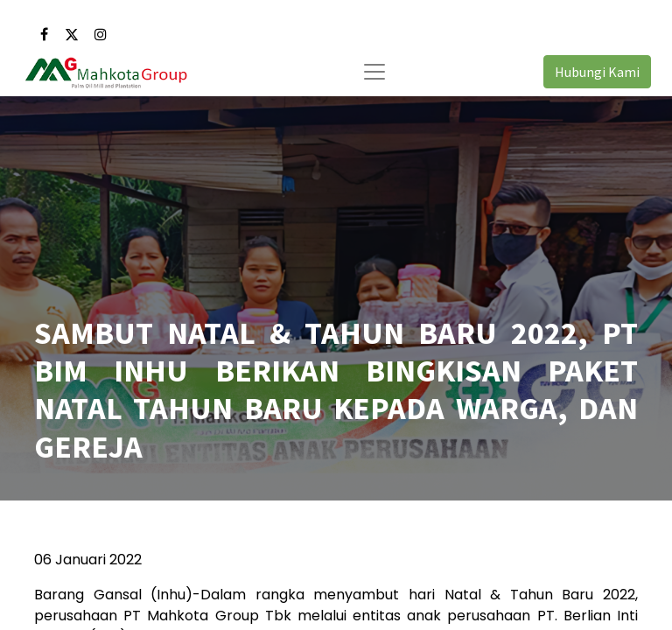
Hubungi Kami (597, 72)
